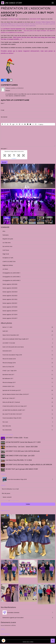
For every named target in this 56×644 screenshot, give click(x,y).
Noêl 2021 (28, 331)
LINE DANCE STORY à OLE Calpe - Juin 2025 (20, 456)
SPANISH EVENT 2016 (28, 386)
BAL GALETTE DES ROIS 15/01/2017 (28, 414)
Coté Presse (6, 250)
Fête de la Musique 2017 (28, 382)
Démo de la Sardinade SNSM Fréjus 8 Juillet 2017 (28, 339)
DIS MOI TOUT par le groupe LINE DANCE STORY (22, 469)
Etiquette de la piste (8, 239)
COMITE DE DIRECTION (9, 261)
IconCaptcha (14, 159)
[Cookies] (3, 641)
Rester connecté (7, 497)
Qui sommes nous (7, 246)
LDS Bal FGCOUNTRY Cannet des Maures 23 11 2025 (23, 442)
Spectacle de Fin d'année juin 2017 (28, 390)
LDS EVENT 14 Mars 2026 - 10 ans (17, 438)
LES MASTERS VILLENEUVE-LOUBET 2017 (28, 410)
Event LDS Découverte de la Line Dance (28, 347)
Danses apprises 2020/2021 (10, 303)
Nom (2, 103)
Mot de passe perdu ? (14, 500)
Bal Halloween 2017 (28, 378)
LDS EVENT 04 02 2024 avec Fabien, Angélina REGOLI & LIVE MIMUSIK (29, 464)
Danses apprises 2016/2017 (10, 318)
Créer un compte (5, 500)
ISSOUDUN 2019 (28, 351)
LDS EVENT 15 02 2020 (28, 343)
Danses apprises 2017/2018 (10, 314)
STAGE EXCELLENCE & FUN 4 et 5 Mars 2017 (28, 406)
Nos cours (28, 422)
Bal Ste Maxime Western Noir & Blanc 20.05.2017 (28, 394)
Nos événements (28, 430)
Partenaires (6, 235)
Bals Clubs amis (28, 426)
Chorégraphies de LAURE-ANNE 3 (11, 280)
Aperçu (40, 124)
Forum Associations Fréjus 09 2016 (28, 418)
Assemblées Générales (28, 612)
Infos (4, 231)
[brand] (12, 3)
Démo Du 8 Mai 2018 (28, 367)
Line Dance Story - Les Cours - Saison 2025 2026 (22, 447)
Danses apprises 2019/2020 (10, 307)
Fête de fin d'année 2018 (28, 359)
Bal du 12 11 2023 (28, 327)
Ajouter (4, 162)
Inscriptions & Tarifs (8, 258)
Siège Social (6, 254)
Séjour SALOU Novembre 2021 (28, 335)
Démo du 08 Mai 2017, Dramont (28, 402)
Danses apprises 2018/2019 (10, 311)
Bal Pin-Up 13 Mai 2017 (28, 398)
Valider (28, 504)
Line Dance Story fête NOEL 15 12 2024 (19, 460)
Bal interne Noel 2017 (28, 375)
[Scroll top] (53, 641)
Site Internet (4, 117)
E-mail (2, 110)
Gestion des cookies (28, 642)
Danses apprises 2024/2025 (10, 288)
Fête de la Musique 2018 (28, 363)
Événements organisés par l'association (28, 618)
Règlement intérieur (8, 265)
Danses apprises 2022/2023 (10, 296)
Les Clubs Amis (7, 243)
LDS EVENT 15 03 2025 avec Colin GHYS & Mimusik (23, 451)
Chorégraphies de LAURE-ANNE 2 (11, 277)
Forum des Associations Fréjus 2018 (28, 355)
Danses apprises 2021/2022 (10, 299)
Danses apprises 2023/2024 (10, 292)
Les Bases (5, 269)
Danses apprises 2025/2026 (10, 284)
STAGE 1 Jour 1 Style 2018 (28, 371)
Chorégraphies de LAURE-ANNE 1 (11, 273)
